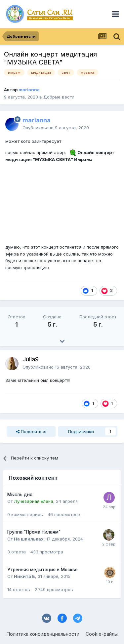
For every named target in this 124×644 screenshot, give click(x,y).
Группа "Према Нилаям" (34, 532)
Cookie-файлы (102, 634)
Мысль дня (20, 495)
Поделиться (31, 431)
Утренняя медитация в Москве (42, 570)
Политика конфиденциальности (43, 634)
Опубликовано (56, 128)
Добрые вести (59, 97)
